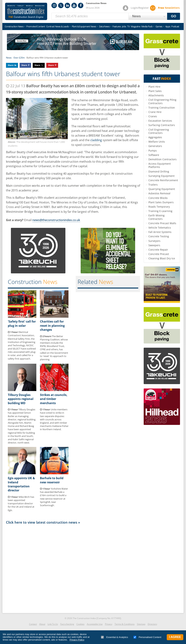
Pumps (153, 151)
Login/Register (140, 8)
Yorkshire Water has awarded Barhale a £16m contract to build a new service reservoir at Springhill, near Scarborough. (54, 497)
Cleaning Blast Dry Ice (162, 258)
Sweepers (154, 245)
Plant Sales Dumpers (161, 202)
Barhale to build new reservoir (52, 480)
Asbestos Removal (159, 193)
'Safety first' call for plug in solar (22, 323)
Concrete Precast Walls (162, 223)
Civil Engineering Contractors (159, 131)
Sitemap (141, 624)
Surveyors (154, 241)
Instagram (54, 5)
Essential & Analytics (115, 637)
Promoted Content (36, 26)
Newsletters (169, 8)
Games (159, 26)
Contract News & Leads (57, 26)
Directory (152, 624)
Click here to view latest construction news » (43, 522)
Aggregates (155, 137)
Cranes (153, 116)
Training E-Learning (160, 211)
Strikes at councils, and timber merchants (54, 399)
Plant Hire (154, 87)
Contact (33, 624)
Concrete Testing (159, 236)
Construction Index (26, 11)
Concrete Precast (159, 254)
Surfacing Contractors (162, 125)
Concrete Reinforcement (163, 180)
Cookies (80, 624)
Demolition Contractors (162, 159)
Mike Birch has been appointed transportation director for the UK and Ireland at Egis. (21, 503)
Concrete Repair (158, 250)
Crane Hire (155, 112)
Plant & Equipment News (84, 26)
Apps (168, 26)
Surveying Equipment (161, 176)
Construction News (14, 26)
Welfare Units (157, 142)
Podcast (175, 26)
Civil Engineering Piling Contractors (162, 101)
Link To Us (53, 624)
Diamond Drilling (159, 171)
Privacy (109, 624)
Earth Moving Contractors (156, 217)
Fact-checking (67, 624)
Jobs (124, 26)
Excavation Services (160, 121)
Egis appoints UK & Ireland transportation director (21, 484)
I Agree (175, 637)
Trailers (153, 185)
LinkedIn (67, 5)
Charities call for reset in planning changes (52, 326)
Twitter (61, 5)
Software (154, 155)
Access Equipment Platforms (160, 165)
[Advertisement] (73, 568)
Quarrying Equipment (162, 189)
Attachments (156, 95)
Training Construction (162, 108)
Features (117, 26)
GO (174, 16)
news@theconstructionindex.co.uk (56, 220)
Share (11, 65)
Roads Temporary (159, 207)
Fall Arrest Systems (160, 232)
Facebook (81, 5)
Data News (104, 26)
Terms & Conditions (125, 624)
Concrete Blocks (158, 198)
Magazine (136, 26)
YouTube (74, 5)
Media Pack (147, 26)
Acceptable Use (95, 624)
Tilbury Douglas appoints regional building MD (21, 399)
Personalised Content (147, 637)
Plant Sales (155, 91)
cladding (96, 140)
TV (128, 26)
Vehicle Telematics (160, 228)
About (42, 624)
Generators (155, 146)
